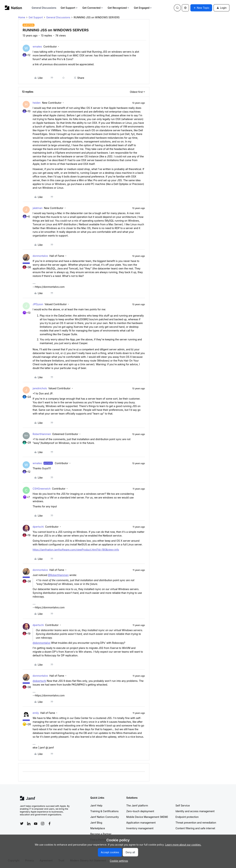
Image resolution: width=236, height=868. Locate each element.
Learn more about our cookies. (183, 845)
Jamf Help (96, 805)
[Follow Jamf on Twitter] (22, 824)
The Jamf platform (137, 805)
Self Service (183, 805)
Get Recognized (119, 8)
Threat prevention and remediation (196, 823)
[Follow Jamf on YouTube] (36, 824)
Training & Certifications (105, 811)
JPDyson (38, 304)
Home (22, 17)
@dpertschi (39, 681)
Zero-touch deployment (140, 811)
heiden (37, 103)
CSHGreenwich (42, 489)
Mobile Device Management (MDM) (147, 817)
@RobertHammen (58, 575)
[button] (201, 8)
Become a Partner (101, 834)
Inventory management (140, 828)
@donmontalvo (42, 643)
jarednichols (40, 388)
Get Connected (93, 8)
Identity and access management (195, 811)
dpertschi (38, 527)
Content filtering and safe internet (195, 828)
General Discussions (44, 8)
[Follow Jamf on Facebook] (50, 824)
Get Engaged (143, 8)
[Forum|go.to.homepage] (13, 8)
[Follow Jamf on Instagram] (43, 824)
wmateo (37, 47)
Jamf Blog (96, 823)
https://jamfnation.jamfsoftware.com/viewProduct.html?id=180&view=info (76, 550)
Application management (141, 823)
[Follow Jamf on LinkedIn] (29, 824)
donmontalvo (40, 256)
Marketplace (98, 828)
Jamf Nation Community (105, 817)
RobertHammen (42, 434)
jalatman (38, 208)
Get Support (69, 8)
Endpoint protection (187, 817)
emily (36, 713)
